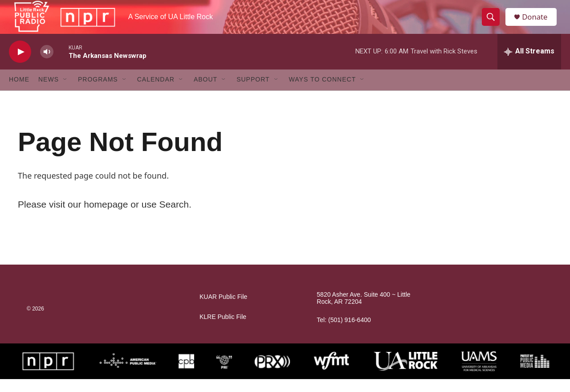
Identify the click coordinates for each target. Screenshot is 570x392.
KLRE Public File (223, 330)
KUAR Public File (223, 310)
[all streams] (529, 65)
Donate (538, 23)
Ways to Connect (323, 93)
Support (253, 93)
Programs (98, 93)
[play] (20, 65)
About (206, 93)
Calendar (156, 93)
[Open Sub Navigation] (65, 93)
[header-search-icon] (493, 24)
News (49, 93)
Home (19, 93)
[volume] (47, 65)
